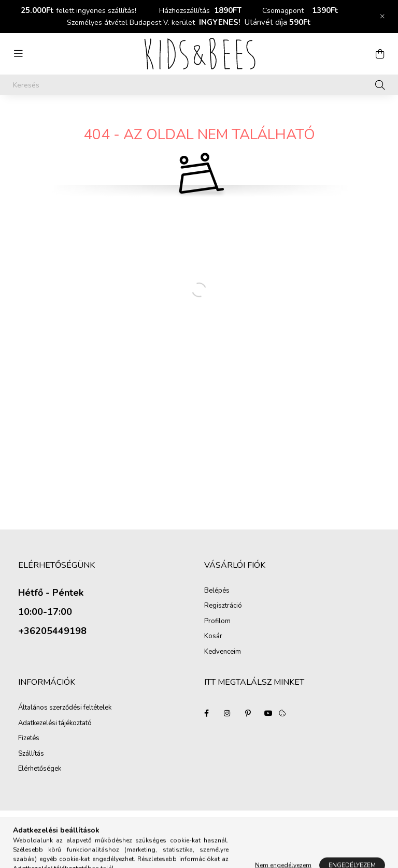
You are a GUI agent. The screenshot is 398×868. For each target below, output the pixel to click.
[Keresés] (199, 85)
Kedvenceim (223, 652)
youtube (268, 713)
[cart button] (380, 54)
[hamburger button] (18, 54)
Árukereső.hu (95, 836)
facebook (206, 713)
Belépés (217, 591)
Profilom (217, 622)
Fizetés (29, 739)
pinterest (248, 713)
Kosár (213, 637)
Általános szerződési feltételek (65, 708)
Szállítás (31, 754)
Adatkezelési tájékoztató (55, 724)
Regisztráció (223, 606)
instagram (227, 713)
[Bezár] (382, 17)
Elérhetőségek (40, 769)
